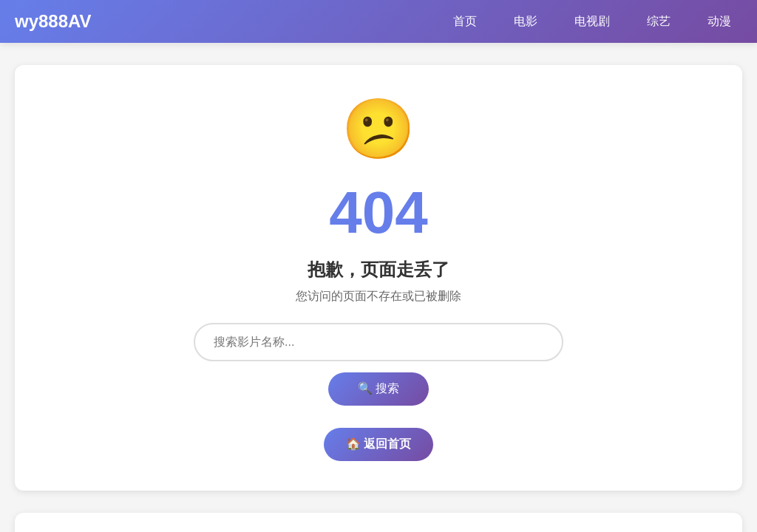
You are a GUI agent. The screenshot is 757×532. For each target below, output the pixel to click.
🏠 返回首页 (378, 444)
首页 (465, 21)
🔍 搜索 (378, 388)
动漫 (719, 21)
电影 (526, 21)
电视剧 (592, 21)
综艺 (659, 21)
